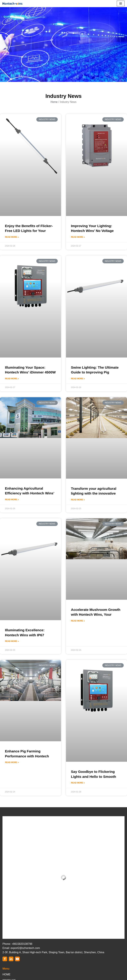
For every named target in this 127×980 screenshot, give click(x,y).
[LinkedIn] (11, 959)
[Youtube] (17, 959)
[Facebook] (5, 959)
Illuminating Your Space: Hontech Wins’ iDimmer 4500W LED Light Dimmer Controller (30, 372)
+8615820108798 (22, 944)
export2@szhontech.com (25, 948)
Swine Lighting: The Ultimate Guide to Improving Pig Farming (95, 372)
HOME (6, 974)
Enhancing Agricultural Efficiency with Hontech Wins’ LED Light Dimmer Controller (30, 493)
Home (54, 102)
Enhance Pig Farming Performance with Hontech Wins (27, 756)
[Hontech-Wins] (12, 3)
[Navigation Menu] (121, 3)
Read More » (12, 237)
